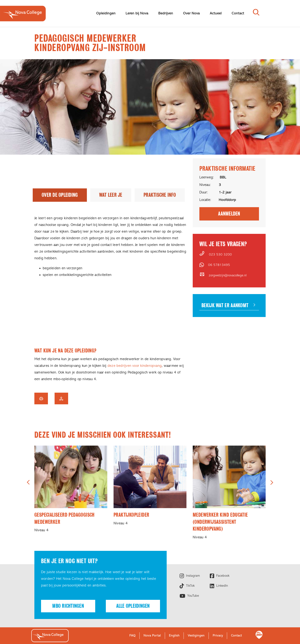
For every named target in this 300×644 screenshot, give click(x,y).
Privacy (218, 636)
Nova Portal (152, 636)
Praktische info (160, 195)
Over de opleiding (60, 195)
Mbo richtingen (68, 606)
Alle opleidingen (133, 606)
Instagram (192, 576)
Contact (236, 636)
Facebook (222, 576)
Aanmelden (229, 214)
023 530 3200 (220, 255)
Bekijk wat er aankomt (225, 305)
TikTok (190, 586)
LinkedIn (222, 586)
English (174, 636)
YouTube (193, 596)
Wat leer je (111, 195)
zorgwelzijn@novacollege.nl (228, 276)
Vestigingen (196, 636)
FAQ (132, 636)
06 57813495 (219, 265)
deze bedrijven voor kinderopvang (135, 366)
